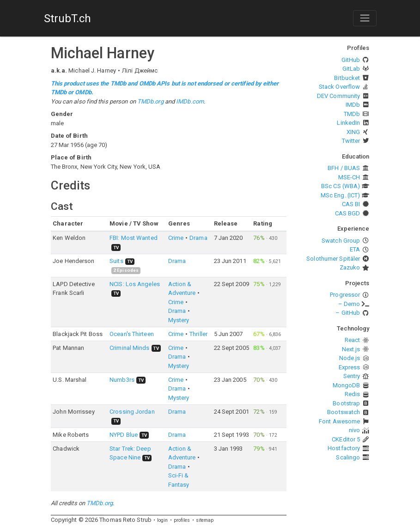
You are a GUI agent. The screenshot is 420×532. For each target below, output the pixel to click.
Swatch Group (341, 241)
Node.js (350, 358)
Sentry (352, 376)
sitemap (205, 520)
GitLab (351, 69)
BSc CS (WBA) (341, 186)
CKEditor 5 (346, 439)
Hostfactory (344, 448)
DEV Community (338, 96)
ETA (355, 249)
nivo (354, 430)
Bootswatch (344, 412)
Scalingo (348, 457)
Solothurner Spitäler (333, 259)
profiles (182, 520)
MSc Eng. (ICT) (340, 195)
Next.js (351, 349)
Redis (353, 394)
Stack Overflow (339, 87)
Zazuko (350, 267)
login (163, 520)
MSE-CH (349, 177)
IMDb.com (190, 101)
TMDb (352, 114)
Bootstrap (346, 403)
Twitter (351, 141)
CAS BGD (348, 213)
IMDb (353, 105)
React (353, 340)
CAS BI (351, 204)
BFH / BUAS (344, 168)
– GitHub (348, 313)
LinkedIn (348, 123)
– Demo (349, 304)
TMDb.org (150, 101)
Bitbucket (347, 78)
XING (353, 132)
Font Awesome (339, 421)
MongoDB (347, 385)
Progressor (345, 295)
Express (350, 367)
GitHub (351, 60)
